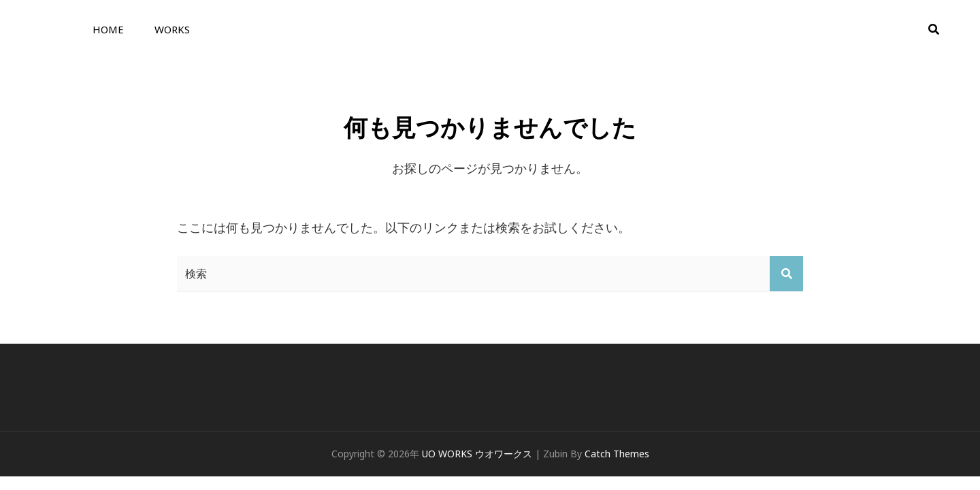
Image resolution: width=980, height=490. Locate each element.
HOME (108, 29)
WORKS (172, 29)
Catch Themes (617, 454)
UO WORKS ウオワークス (477, 454)
